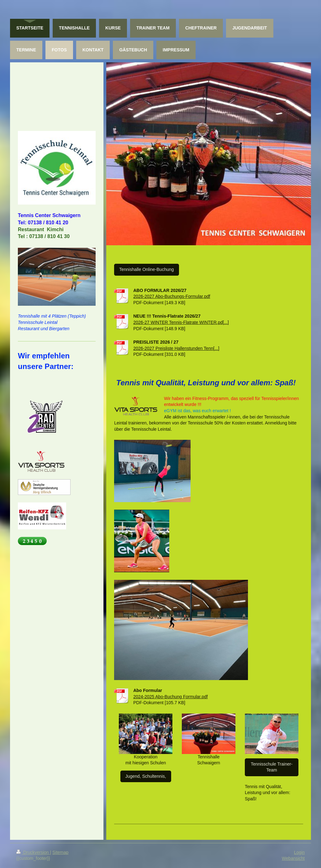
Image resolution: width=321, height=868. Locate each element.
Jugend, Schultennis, (146, 776)
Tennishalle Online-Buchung (146, 269)
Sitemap (60, 852)
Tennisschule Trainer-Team (272, 767)
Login (299, 852)
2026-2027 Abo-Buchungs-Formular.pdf (172, 296)
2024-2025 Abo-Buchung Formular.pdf (170, 697)
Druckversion (33, 852)
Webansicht (293, 858)
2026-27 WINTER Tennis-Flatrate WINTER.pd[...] (181, 322)
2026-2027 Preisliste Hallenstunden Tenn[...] (176, 348)
